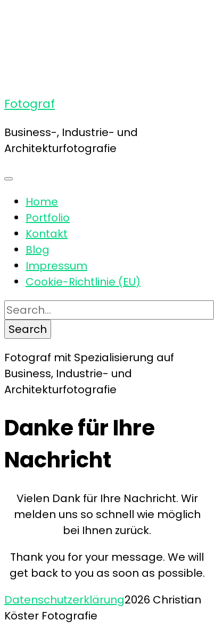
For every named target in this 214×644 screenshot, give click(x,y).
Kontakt (47, 234)
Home (42, 202)
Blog (38, 250)
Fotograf (30, 104)
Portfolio (48, 218)
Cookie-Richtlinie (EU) (83, 282)
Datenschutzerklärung (64, 600)
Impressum (56, 266)
